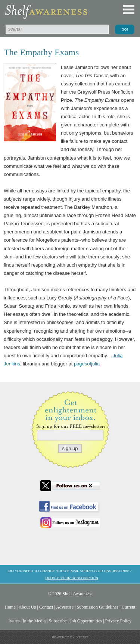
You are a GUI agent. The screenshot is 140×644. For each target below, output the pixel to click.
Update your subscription (72, 578)
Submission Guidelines (98, 607)
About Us (27, 607)
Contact (46, 607)
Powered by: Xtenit (70, 637)
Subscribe (58, 621)
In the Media (34, 621)
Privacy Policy (119, 621)
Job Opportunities (86, 621)
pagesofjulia (87, 364)
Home (10, 607)
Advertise (65, 607)
